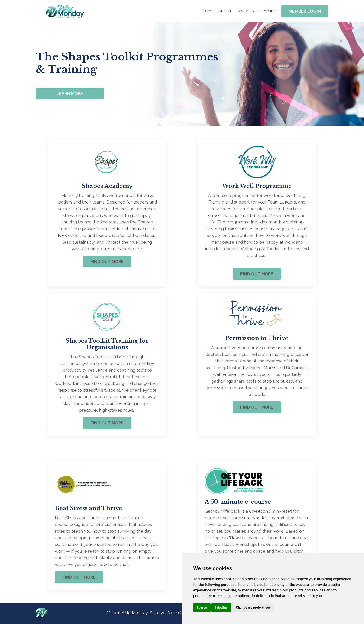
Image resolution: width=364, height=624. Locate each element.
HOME (208, 11)
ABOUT (225, 11)
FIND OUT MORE (107, 262)
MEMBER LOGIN (305, 11)
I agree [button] (202, 608)
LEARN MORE (70, 94)
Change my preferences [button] (253, 608)
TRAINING (268, 11)
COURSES (245, 11)
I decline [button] (221, 608)
